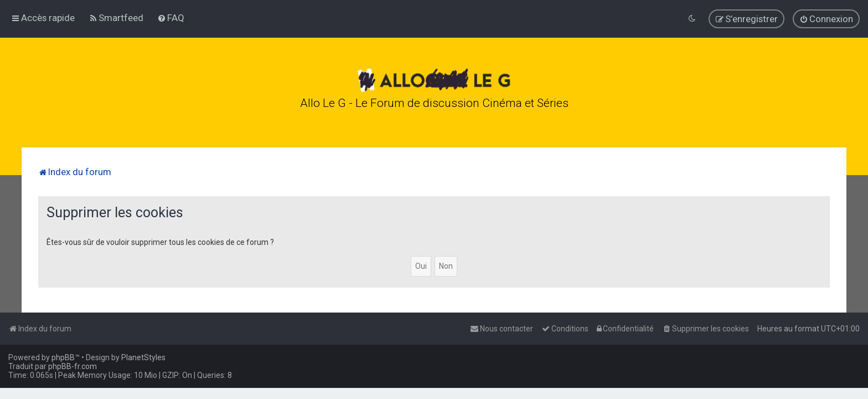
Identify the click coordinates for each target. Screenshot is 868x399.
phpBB (63, 357)
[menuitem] (116, 17)
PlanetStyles (143, 357)
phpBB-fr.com (73, 366)
